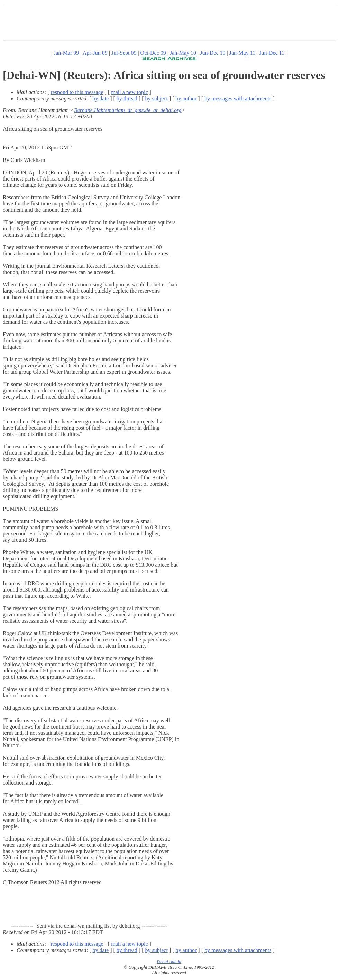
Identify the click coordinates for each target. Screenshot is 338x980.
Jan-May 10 (184, 53)
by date (101, 98)
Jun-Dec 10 (213, 53)
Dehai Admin (169, 961)
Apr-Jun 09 (96, 53)
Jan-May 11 (243, 53)
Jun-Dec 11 (272, 53)
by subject (157, 98)
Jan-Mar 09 (67, 53)
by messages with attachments (238, 98)
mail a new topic (129, 92)
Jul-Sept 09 (125, 53)
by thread (127, 98)
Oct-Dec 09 (154, 53)
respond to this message (77, 92)
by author (186, 98)
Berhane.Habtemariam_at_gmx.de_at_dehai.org (128, 110)
